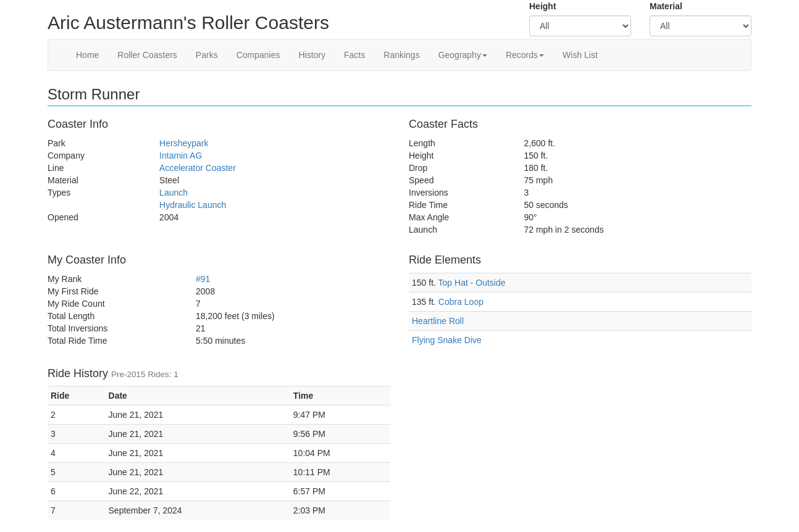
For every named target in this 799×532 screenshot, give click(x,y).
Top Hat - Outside (472, 283)
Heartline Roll (438, 321)
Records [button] (525, 55)
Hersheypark (184, 143)
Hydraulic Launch (193, 205)
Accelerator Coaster (198, 168)
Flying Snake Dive (447, 340)
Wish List (580, 55)
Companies (258, 55)
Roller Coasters (147, 55)
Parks (207, 55)
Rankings (401, 55)
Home (87, 55)
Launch (174, 193)
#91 (203, 279)
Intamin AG (181, 156)
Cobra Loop (461, 302)
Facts (354, 55)
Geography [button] (463, 55)
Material (666, 6)
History (312, 55)
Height (543, 6)
